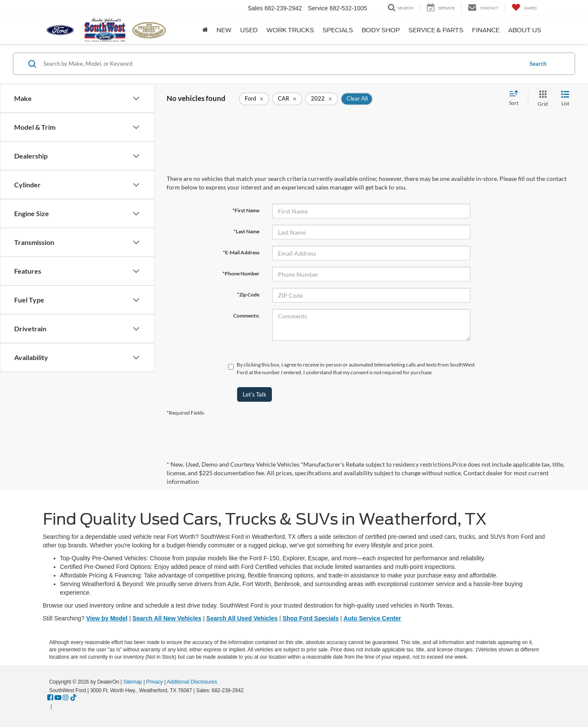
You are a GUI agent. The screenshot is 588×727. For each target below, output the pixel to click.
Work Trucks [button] (290, 30)
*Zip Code (248, 295)
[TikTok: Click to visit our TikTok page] (73, 698)
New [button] (224, 30)
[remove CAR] (287, 99)
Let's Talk (254, 394)
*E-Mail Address (241, 252)
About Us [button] (525, 30)
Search (538, 64)
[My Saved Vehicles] (524, 8)
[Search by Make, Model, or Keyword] (282, 64)
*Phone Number (241, 273)
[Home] (205, 30)
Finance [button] (486, 30)
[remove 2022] (321, 99)
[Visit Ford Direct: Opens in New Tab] (56, 706)
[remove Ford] (254, 99)
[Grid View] (541, 99)
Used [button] (249, 30)
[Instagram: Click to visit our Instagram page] (66, 698)
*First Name (246, 210)
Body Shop (381, 30)
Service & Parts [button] (436, 30)
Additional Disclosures (192, 682)
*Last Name (247, 231)
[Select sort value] (516, 98)
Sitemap (133, 682)
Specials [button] (338, 30)
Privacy (154, 682)
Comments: (246, 316)
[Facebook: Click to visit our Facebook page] (50, 698)
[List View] (565, 99)
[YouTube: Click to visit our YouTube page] (58, 698)
